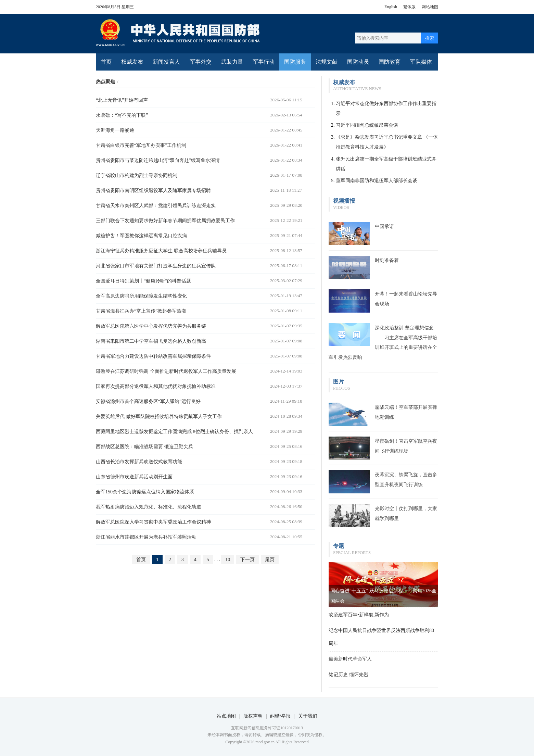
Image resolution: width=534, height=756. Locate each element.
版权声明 (253, 716)
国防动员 (358, 62)
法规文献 (327, 62)
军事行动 (264, 62)
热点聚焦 (105, 82)
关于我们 (308, 716)
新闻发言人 (166, 62)
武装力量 (232, 62)
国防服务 (295, 62)
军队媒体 (421, 62)
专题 (339, 546)
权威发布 (132, 62)
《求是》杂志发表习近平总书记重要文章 (379, 137)
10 (228, 560)
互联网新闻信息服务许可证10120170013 (267, 728)
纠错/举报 (280, 716)
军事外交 (201, 62)
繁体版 (409, 7)
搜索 (430, 38)
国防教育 (390, 62)
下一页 (247, 560)
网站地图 (430, 7)
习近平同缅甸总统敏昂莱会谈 (367, 125)
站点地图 (226, 716)
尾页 (270, 560)
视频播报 (344, 201)
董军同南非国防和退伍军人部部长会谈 (377, 181)
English (391, 7)
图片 (339, 382)
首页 (106, 62)
